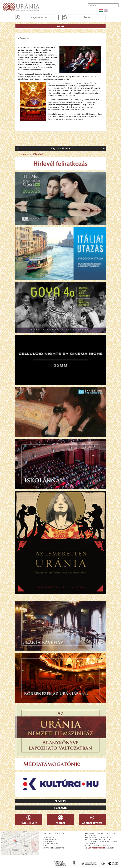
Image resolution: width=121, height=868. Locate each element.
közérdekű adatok (51, 844)
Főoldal (60, 823)
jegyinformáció (49, 840)
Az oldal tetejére (92, 823)
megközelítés (48, 838)
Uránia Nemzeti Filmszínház (32, 154)
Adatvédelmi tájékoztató (53, 848)
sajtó (45, 846)
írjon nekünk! (48, 842)
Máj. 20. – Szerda (60, 148)
